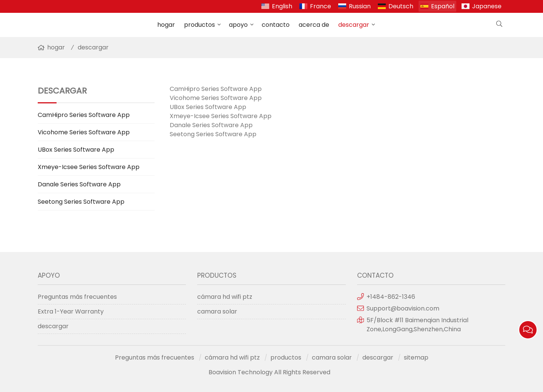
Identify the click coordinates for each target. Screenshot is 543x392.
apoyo (238, 25)
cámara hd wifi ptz (225, 297)
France (321, 6)
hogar (166, 25)
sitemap (416, 357)
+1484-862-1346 (391, 297)
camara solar (217, 311)
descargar (354, 25)
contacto (276, 25)
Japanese (487, 6)
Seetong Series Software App (81, 202)
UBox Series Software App (76, 150)
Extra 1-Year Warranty (71, 311)
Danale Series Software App (79, 184)
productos (199, 25)
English (282, 6)
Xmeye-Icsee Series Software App (89, 167)
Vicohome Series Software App (84, 132)
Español (443, 6)
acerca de (314, 25)
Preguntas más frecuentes (77, 297)
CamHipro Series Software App (84, 115)
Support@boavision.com (403, 308)
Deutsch (401, 6)
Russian (360, 6)
